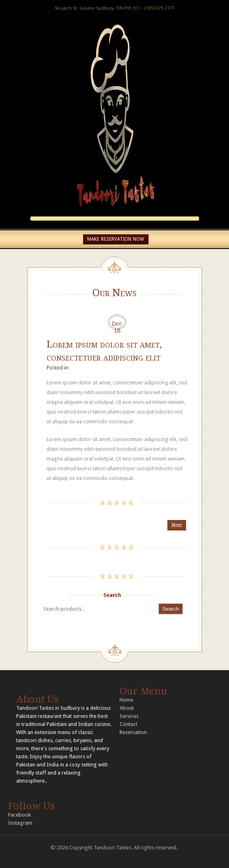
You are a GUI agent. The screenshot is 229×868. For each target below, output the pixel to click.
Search (112, 595)
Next (177, 525)
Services (129, 716)
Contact (128, 724)
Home (126, 700)
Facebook (19, 815)
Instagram (20, 823)
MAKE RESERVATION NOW (116, 239)
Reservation (133, 732)
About (127, 708)
